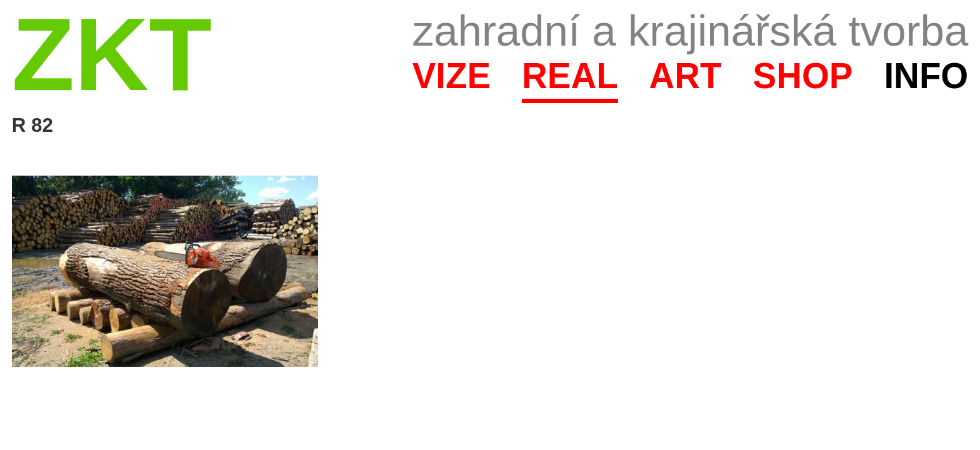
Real (570, 76)
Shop (803, 76)
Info (926, 76)
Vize (452, 76)
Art (686, 76)
